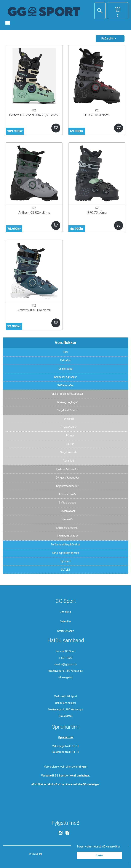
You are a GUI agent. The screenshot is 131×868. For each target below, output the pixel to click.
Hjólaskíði (67, 519)
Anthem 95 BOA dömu (34, 213)
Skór (66, 352)
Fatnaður (66, 360)
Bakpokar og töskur (65, 377)
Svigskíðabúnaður (67, 410)
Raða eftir (109, 38)
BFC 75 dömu (97, 213)
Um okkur (65, 612)
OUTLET (65, 570)
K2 (34, 110)
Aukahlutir (69, 461)
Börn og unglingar (67, 402)
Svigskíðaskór (69, 427)
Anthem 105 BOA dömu (34, 310)
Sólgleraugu (65, 369)
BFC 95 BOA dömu (97, 115)
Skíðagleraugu (67, 503)
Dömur (70, 435)
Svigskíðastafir (69, 452)
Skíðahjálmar (67, 511)
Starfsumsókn (66, 631)
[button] (122, 847)
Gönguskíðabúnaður (67, 478)
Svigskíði (69, 419)
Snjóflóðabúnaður (67, 536)
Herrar (70, 444)
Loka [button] (100, 855)
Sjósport (66, 561)
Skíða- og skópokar (67, 528)
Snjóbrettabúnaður (67, 486)
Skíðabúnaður (65, 385)
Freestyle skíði (67, 494)
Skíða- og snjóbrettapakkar (67, 394)
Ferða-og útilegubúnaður (65, 545)
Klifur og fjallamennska (66, 553)
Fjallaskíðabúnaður (67, 469)
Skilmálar (66, 621)
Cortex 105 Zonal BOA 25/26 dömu (34, 115)
